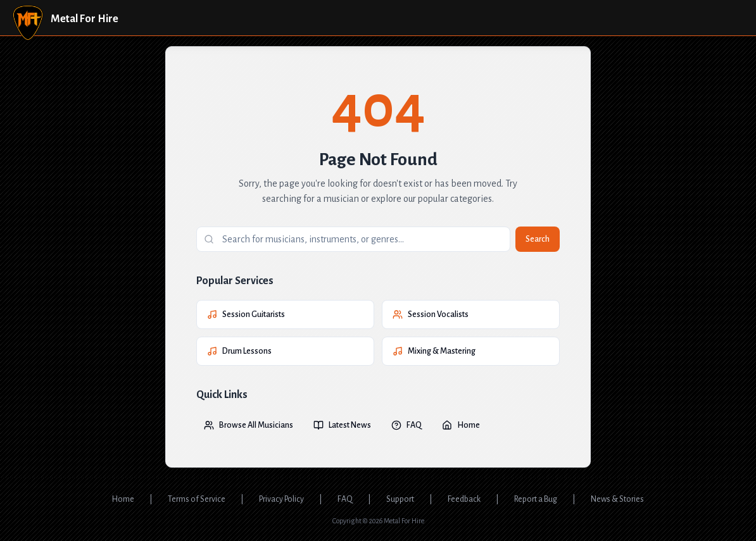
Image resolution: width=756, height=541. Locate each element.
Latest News (342, 425)
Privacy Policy (281, 499)
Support (400, 499)
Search (538, 239)
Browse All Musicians (249, 425)
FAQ (406, 425)
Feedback (464, 499)
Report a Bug (536, 499)
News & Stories (617, 499)
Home (461, 425)
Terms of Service (197, 499)
